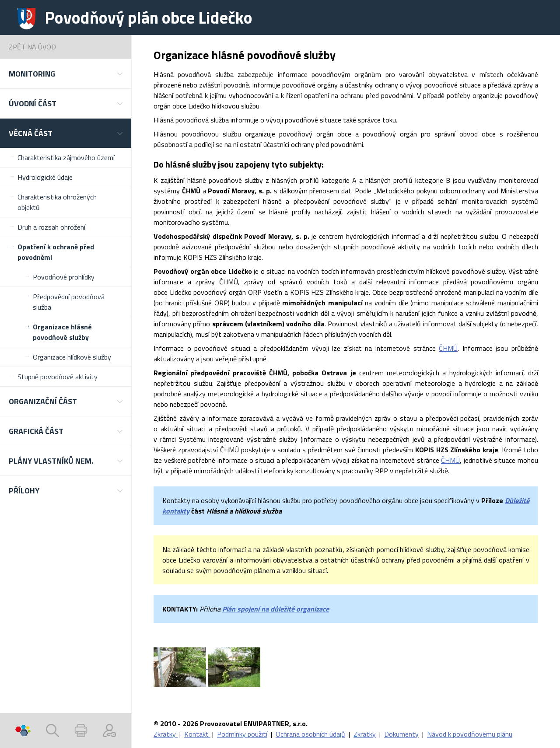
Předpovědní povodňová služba (69, 302)
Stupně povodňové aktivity (58, 377)
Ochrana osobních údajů (310, 734)
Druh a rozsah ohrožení (51, 227)
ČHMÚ (448, 348)
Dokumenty (401, 734)
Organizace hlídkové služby (72, 357)
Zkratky (166, 734)
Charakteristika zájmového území (66, 157)
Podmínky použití (242, 734)
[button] (66, 74)
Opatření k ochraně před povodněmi (56, 252)
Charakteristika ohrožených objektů (57, 202)
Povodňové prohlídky (64, 277)
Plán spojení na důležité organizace (276, 609)
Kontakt (197, 734)
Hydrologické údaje (45, 177)
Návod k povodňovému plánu (470, 734)
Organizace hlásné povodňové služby (62, 332)
